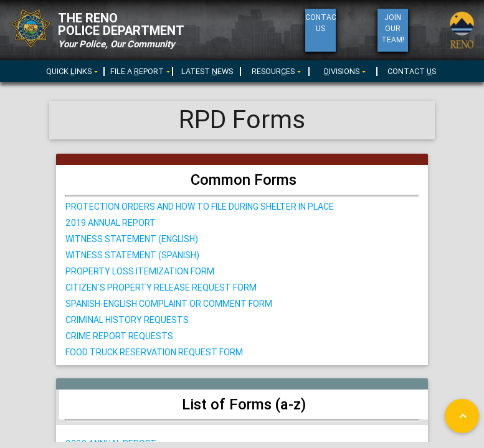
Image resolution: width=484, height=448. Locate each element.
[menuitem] (70, 69)
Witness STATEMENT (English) (132, 239)
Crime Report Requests (119, 336)
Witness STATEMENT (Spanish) (132, 255)
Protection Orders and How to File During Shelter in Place (200, 207)
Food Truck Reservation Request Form (154, 352)
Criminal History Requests (127, 320)
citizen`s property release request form (161, 287)
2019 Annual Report (111, 223)
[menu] (139, 71)
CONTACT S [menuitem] (412, 71)
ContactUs (320, 23)
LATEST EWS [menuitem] (207, 71)
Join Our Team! (393, 28)
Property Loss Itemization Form (140, 271)
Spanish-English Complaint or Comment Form (169, 304)
